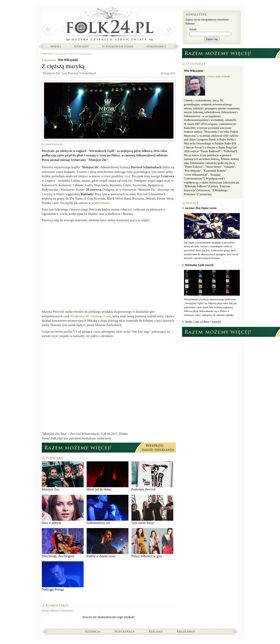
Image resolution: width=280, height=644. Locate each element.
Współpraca (125, 631)
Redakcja (93, 631)
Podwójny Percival (152, 476)
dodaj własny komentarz (57, 610)
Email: (193, 29)
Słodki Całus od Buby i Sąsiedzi (203, 322)
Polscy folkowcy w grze (152, 543)
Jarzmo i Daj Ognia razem (201, 208)
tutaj (127, 176)
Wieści (56, 46)
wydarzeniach (100, 203)
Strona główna (109, 25)
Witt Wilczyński (68, 60)
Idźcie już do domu (108, 476)
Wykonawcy (157, 46)
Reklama (156, 631)
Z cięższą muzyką (85, 54)
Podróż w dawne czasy (108, 543)
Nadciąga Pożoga (63, 576)
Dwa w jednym (63, 510)
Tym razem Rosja (152, 510)
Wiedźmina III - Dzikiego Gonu (91, 316)
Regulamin (186, 631)
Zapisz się (212, 39)
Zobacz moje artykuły (219, 76)
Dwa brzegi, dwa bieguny (63, 543)
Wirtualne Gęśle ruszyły (199, 265)
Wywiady (81, 46)
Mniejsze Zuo (63, 476)
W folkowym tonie (118, 46)
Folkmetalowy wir (108, 510)
